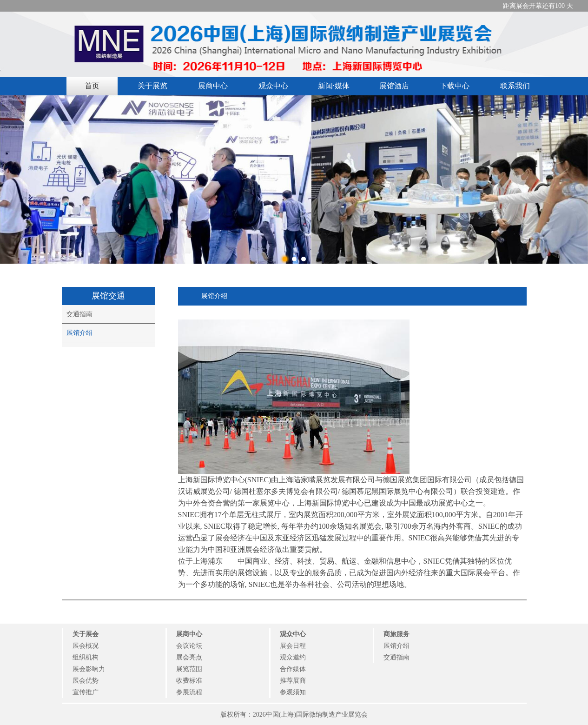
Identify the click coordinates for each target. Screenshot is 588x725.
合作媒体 (293, 669)
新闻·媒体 (334, 86)
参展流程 (189, 692)
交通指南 (79, 314)
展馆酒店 (394, 86)
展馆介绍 (79, 333)
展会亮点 (189, 657)
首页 (92, 86)
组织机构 (86, 657)
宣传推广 (86, 692)
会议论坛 (189, 646)
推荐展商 (293, 681)
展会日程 (293, 646)
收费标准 (189, 681)
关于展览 (152, 86)
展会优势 (86, 681)
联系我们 (515, 86)
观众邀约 (293, 657)
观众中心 (273, 86)
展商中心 (213, 86)
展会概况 (86, 646)
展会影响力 (89, 669)
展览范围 (189, 669)
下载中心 (455, 86)
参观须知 (293, 692)
